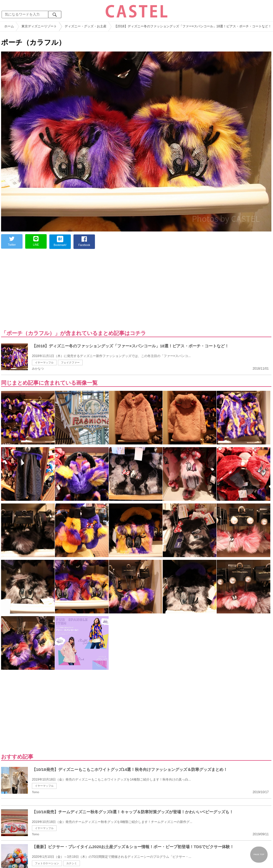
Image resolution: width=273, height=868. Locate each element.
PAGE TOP (259, 854)
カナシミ (72, 863)
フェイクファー (70, 363)
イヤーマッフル (44, 363)
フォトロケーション (47, 863)
